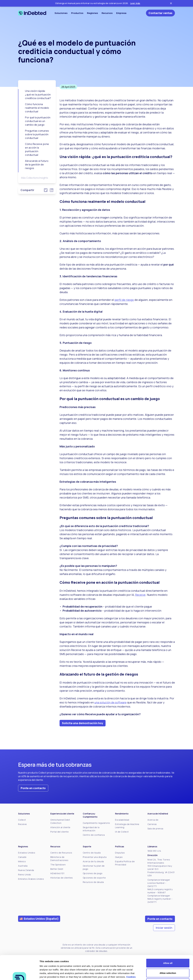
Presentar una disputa (95, 857)
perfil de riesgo (124, 300)
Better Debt (57, 869)
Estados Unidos (27, 853)
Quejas (119, 857)
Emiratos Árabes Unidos (31, 879)
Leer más (135, 3)
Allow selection (168, 950)
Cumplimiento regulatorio (96, 823)
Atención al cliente (60, 827)
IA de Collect (122, 832)
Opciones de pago (93, 873)
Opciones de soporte (94, 878)
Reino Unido (25, 875)
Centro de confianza (94, 835)
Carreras (152, 824)
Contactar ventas (160, 13)
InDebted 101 (57, 873)
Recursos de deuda (93, 882)
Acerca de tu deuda (93, 861)
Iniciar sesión (164, 928)
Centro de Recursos (61, 853)
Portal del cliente (59, 832)
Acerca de (153, 820)
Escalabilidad (122, 820)
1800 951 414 (154, 851)
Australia (23, 866)
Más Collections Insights (35, 178)
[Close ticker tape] (171, 3)
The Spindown (58, 865)
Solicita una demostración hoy (83, 723)
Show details (158, 974)
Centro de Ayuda (92, 853)
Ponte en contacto (33, 788)
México (22, 861)
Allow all (168, 940)
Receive (140, 595)
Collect (22, 820)
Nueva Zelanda (26, 870)
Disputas (120, 853)
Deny (168, 960)
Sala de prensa (155, 829)
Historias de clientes (62, 878)
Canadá (22, 857)
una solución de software (110, 702)
